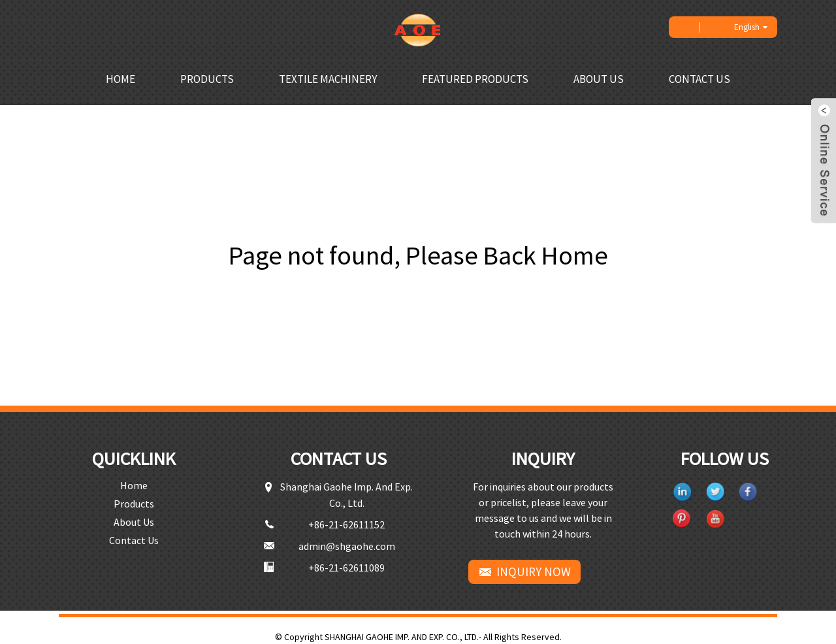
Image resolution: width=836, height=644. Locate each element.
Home (121, 79)
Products (207, 79)
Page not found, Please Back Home (418, 255)
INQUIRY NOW (534, 572)
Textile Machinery (328, 79)
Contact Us (699, 79)
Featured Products (475, 79)
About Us (599, 79)
